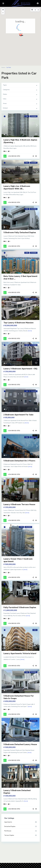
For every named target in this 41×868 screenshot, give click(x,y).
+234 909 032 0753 (14, 156)
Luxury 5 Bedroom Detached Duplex (17, 792)
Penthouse (8, 831)
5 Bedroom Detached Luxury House (20, 744)
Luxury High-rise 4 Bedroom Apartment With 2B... (17, 187)
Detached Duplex (10, 826)
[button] (22, 34)
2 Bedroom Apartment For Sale (18, 415)
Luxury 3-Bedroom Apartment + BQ (20, 369)
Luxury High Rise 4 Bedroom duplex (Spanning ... (20, 141)
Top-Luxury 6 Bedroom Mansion (18, 323)
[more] (30, 331)
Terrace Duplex (9, 835)
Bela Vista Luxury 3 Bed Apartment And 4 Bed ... (20, 278)
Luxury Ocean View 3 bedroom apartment (18, 560)
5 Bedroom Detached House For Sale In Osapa (19, 697)
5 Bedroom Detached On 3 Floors (19, 461)
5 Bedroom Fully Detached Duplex (20, 232)
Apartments (8, 822)
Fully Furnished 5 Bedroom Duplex (20, 607)
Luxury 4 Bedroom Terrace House (19, 504)
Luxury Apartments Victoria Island (20, 653)
